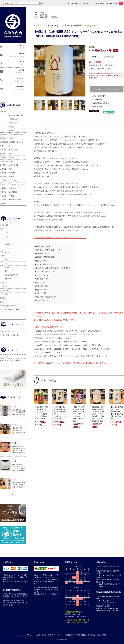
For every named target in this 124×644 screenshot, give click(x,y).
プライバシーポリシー (56, 635)
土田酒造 (54, 17)
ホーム (21, 635)
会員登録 (101, 4)
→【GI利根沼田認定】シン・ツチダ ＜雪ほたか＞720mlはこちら (60, 238)
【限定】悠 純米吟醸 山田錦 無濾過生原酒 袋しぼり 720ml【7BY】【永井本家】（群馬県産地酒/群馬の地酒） (79, 414)
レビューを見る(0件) (99, 96)
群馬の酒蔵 (44, 15)
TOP (35, 13)
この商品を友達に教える (100, 103)
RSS (98, 635)
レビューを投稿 (97, 100)
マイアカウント (76, 4)
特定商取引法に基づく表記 (86, 635)
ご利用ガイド (70, 635)
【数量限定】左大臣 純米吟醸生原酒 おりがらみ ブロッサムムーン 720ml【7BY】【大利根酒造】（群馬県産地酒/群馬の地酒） (98, 414)
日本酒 (42, 13)
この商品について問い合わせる (107, 89)
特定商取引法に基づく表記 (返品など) (102, 65)
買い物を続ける (97, 107)
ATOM (103, 635)
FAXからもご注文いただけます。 (101, 69)
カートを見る (116, 4)
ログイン (89, 4)
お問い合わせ (42, 635)
